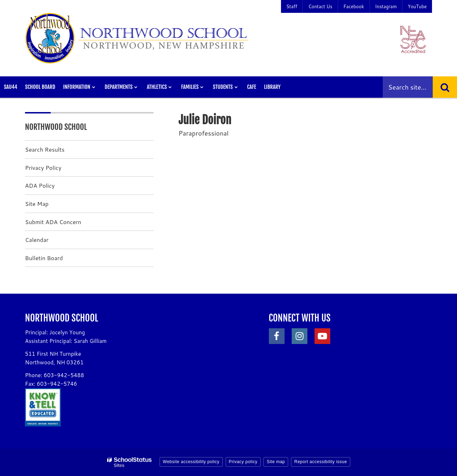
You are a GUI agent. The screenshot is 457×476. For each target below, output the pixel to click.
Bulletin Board (44, 258)
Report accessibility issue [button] (321, 462)
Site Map (37, 204)
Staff (292, 6)
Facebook (354, 6)
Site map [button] (276, 462)
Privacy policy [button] (243, 462)
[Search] (445, 87)
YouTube (417, 6)
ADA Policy (40, 185)
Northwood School (56, 127)
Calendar (37, 240)
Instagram (386, 6)
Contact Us (320, 6)
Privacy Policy (43, 168)
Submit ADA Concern (53, 222)
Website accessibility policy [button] (191, 462)
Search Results (45, 149)
